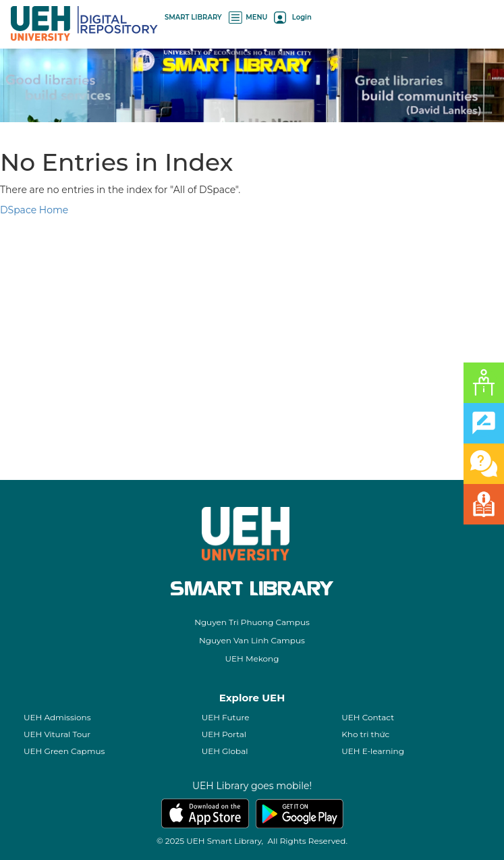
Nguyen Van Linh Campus (252, 640)
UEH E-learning (373, 751)
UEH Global (225, 751)
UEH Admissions (57, 717)
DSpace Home (34, 210)
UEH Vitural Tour (57, 734)
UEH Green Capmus (64, 751)
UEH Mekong (252, 659)
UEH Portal (224, 734)
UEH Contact (368, 717)
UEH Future (226, 717)
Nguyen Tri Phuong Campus (252, 622)
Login (292, 17)
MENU (248, 17)
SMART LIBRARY (193, 17)
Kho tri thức (365, 734)
